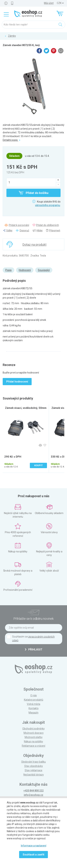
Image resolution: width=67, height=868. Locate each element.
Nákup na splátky (33, 741)
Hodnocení (25, 270)
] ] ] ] (60, 3)
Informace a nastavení (34, 846)
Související (44, 270)
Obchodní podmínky (33, 729)
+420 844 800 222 (33, 791)
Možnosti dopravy (34, 733)
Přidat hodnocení (17, 382)
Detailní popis (11, 140)
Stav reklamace (33, 770)
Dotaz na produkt (34, 245)
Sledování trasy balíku (33, 762)
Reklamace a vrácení (33, 746)
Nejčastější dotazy (34, 775)
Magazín (33, 713)
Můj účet (49, 3)
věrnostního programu (48, 205)
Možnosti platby (34, 737)
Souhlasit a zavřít (33, 855)
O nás (34, 695)
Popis (8, 270)
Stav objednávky (34, 766)
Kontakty (34, 708)
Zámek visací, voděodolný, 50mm (26, 408)
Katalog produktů (34, 700)
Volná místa (33, 704)
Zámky (12, 36)
